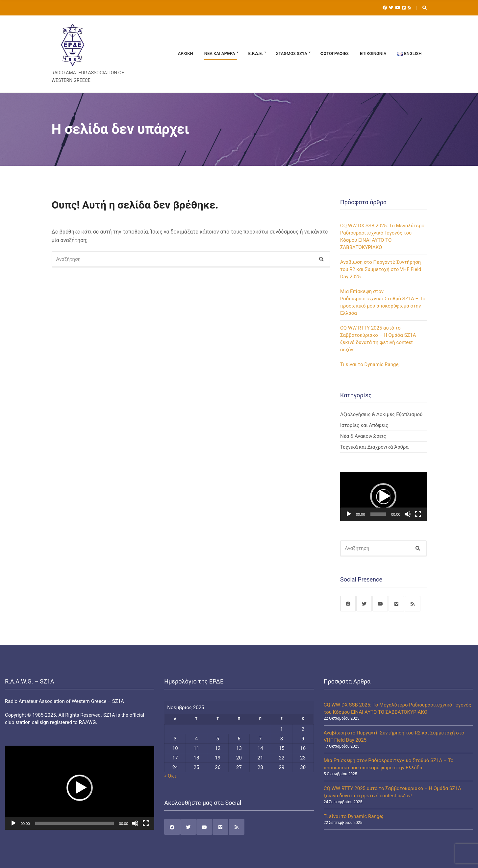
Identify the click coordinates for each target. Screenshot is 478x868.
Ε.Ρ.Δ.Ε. (256, 53)
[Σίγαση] (408, 514)
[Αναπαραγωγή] (349, 514)
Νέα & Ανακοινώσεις (363, 436)
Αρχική (186, 53)
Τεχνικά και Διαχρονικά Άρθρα (374, 447)
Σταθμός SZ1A (292, 53)
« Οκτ (170, 776)
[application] (383, 497)
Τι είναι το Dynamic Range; (370, 364)
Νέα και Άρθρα (220, 53)
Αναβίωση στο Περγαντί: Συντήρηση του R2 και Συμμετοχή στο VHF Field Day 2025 (381, 269)
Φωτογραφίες (335, 53)
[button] (383, 496)
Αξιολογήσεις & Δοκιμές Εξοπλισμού (381, 414)
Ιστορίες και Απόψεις (364, 425)
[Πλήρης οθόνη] (418, 514)
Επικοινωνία (373, 53)
